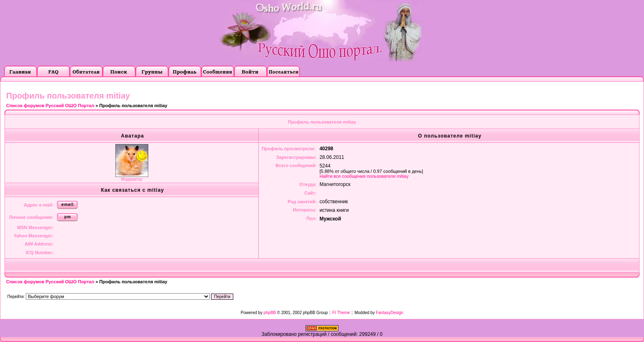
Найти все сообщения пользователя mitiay (364, 176)
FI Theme (341, 313)
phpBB (270, 313)
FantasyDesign (390, 313)
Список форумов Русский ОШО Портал (50, 106)
